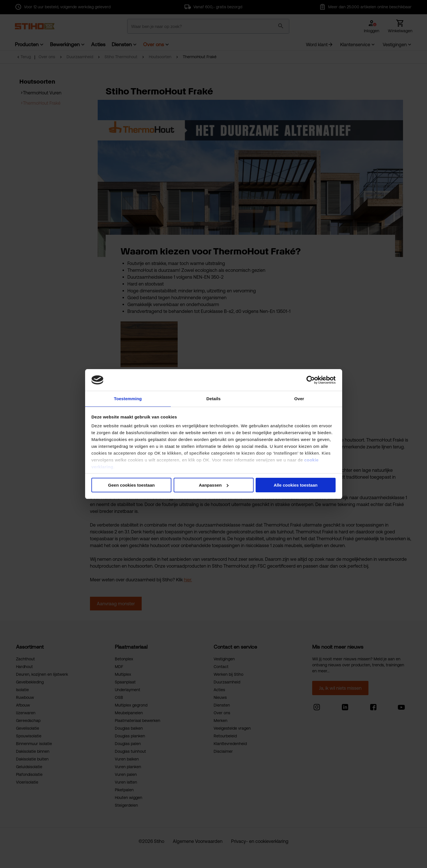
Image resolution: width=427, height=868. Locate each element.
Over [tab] (299, 398)
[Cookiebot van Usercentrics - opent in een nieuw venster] (311, 380)
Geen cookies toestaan (131, 485)
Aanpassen (214, 485)
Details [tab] (214, 398)
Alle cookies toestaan (295, 485)
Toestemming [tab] (128, 398)
